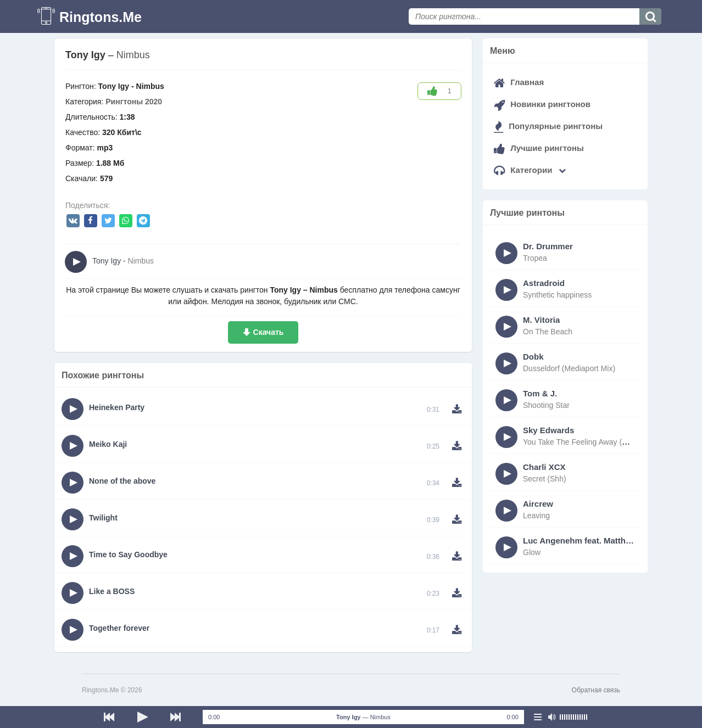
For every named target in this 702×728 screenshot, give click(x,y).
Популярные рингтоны (548, 126)
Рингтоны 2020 (134, 102)
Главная (519, 82)
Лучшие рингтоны (539, 148)
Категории (530, 170)
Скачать (269, 332)
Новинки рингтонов (542, 104)
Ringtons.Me (101, 17)
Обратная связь (596, 690)
